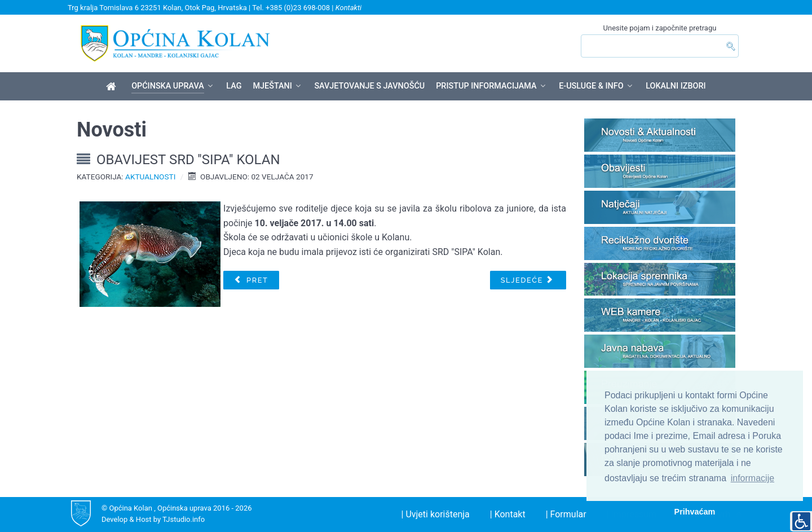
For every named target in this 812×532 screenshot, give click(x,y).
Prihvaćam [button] (695, 512)
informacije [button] (753, 478)
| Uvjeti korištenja (436, 514)
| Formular (566, 514)
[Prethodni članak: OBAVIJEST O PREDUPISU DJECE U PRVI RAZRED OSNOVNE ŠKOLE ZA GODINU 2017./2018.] (251, 280)
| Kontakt (508, 514)
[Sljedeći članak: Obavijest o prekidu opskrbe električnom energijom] (528, 280)
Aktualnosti (150, 177)
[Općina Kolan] (113, 87)
